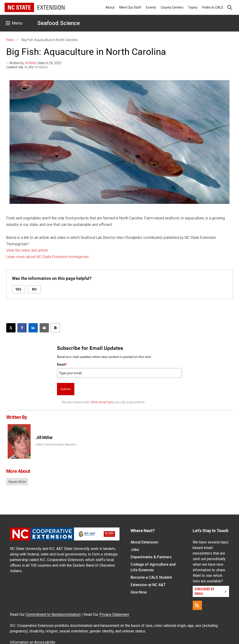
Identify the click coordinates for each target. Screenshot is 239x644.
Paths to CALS (213, 7)
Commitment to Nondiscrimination (53, 614)
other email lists (102, 402)
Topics (193, 7)
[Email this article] (44, 328)
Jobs (135, 550)
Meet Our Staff (130, 7)
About (110, 7)
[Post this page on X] (11, 328)
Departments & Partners (151, 557)
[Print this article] (55, 328)
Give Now (139, 592)
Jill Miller (31, 63)
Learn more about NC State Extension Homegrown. (48, 257)
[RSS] (197, 605)
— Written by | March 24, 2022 (34, 63)
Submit (66, 389)
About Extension (144, 542)
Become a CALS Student (151, 577)
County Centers (172, 7)
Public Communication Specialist (56, 445)
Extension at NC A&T (148, 585)
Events (151, 7)
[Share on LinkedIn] (33, 328)
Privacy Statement (114, 614)
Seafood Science (59, 23)
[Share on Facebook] (22, 328)
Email (62, 364)
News (10, 40)
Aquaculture (17, 482)
